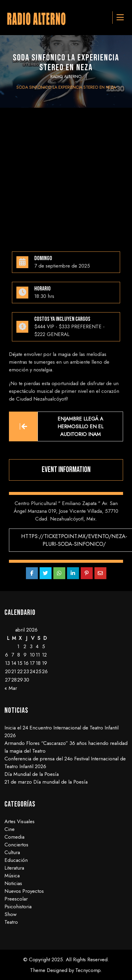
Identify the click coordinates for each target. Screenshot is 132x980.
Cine (10, 829)
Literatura (14, 868)
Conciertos (16, 845)
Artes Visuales (20, 821)
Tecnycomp (88, 970)
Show (11, 914)
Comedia (14, 837)
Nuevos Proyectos (24, 891)
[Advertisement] (66, 177)
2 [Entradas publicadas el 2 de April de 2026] (25, 646)
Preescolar (16, 899)
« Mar (11, 688)
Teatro (11, 922)
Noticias (13, 883)
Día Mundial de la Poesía (32, 774)
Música (12, 876)
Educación (16, 860)
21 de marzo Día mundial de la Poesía (46, 782)
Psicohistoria (18, 906)
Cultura (12, 852)
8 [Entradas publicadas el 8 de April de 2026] (19, 655)
